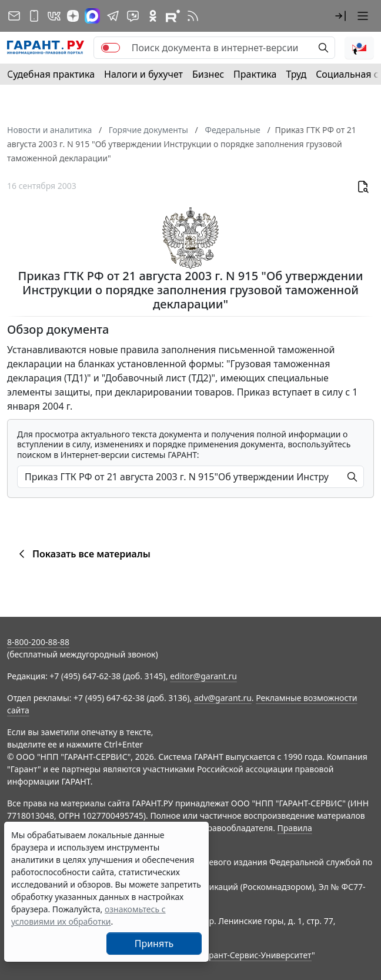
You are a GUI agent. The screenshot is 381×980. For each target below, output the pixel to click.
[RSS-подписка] (193, 16)
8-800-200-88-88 (38, 642)
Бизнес (208, 74)
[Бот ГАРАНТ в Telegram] (133, 16)
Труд (296, 74)
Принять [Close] (154, 944)
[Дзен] (73, 16)
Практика (255, 74)
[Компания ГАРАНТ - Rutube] (173, 16)
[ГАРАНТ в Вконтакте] (54, 16)
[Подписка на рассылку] (14, 16)
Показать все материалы (83, 554)
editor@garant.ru (203, 676)
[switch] (111, 48)
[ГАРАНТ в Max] (92, 16)
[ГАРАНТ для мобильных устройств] (34, 16)
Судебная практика (51, 74)
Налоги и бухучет (143, 74)
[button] (340, 16)
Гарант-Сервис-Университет (256, 955)
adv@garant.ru (223, 698)
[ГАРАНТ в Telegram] (113, 16)
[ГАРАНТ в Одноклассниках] (153, 16)
